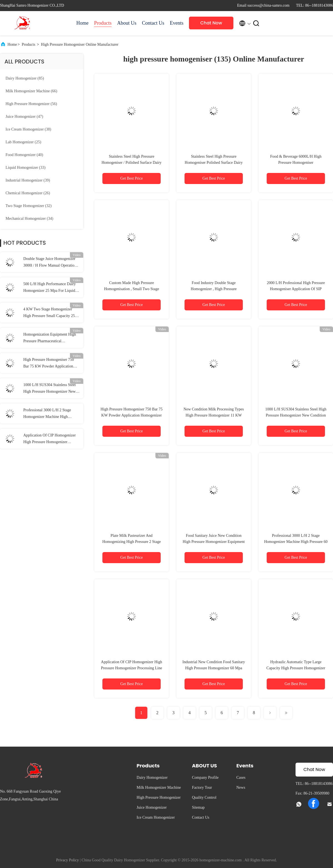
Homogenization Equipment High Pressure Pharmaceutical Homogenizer (50, 338)
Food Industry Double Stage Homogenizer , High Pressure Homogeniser (214, 289)
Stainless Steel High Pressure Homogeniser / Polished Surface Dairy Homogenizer (132, 163)
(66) (31, 91)
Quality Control (204, 797)
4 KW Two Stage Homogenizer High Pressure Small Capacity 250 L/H (50, 313)
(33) (26, 168)
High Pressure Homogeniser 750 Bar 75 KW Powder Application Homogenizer (49, 364)
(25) (23, 142)
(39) (28, 180)
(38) (28, 129)
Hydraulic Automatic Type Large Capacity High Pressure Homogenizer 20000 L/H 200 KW (296, 668)
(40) (24, 155)
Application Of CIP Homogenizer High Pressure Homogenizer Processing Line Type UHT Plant (50, 439)
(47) (24, 117)
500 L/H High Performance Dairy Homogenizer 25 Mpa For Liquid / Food (50, 288)
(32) (29, 206)
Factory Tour (202, 787)
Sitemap (198, 807)
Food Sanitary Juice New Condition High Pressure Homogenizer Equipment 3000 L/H (214, 542)
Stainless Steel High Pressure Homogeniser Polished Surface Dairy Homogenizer (214, 163)
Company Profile (205, 778)
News (241, 787)
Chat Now (211, 23)
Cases (241, 778)
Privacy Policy (67, 860)
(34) (29, 219)
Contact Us (153, 23)
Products (103, 23)
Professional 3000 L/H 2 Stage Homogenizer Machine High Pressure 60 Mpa (47, 414)
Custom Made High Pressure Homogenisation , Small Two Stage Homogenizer (132, 289)
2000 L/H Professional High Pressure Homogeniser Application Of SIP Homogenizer (296, 289)
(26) (28, 193)
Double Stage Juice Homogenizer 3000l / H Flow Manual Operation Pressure (50, 263)
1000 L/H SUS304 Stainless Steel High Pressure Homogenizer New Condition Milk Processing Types (50, 389)
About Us (127, 23)
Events (177, 23)
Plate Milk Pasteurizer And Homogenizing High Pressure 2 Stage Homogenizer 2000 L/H (132, 542)
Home (82, 23)
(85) (25, 78)
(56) (31, 104)
